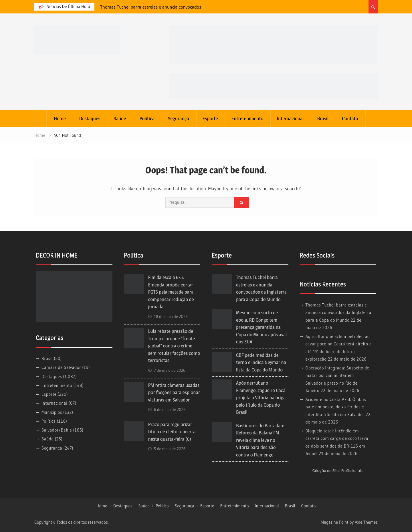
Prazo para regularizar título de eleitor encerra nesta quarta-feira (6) (172, 432)
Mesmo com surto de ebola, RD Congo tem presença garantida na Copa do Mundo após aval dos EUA (261, 327)
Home (60, 118)
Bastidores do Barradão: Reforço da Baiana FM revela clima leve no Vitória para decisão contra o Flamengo (260, 440)
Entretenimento (247, 118)
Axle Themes (366, 522)
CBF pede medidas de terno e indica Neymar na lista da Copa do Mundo (261, 362)
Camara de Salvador (61, 367)
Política (147, 118)
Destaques (90, 118)
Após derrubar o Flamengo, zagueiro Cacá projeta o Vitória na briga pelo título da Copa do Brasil (261, 397)
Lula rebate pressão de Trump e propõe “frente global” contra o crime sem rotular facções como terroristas (174, 346)
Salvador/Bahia (57, 430)
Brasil (323, 118)
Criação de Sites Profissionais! (338, 471)
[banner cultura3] (273, 44)
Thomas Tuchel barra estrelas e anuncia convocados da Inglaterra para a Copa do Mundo (338, 313)
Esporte (210, 118)
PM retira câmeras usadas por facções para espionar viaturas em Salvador (174, 392)
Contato (350, 118)
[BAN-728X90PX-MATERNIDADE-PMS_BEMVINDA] (274, 85)
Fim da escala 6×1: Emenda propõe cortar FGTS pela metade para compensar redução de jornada (171, 292)
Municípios (52, 412)
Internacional (290, 118)
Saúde (120, 118)
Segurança (179, 118)
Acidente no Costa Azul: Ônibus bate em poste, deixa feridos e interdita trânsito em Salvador (336, 407)
